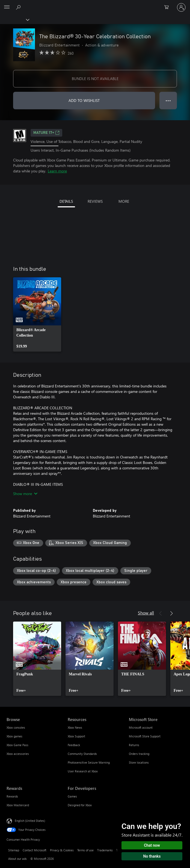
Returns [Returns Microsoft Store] (134, 745)
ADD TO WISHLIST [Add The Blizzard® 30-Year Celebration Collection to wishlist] (84, 100)
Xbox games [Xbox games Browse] (14, 736)
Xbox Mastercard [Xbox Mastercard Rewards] (18, 805)
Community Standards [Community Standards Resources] (82, 754)
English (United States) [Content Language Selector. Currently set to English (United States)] (30, 821)
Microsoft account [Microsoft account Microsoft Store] (141, 727)
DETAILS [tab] (66, 201)
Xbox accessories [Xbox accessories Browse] (18, 754)
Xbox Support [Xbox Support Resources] (76, 736)
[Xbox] (14, 19)
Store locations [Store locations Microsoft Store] (139, 762)
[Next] (171, 613)
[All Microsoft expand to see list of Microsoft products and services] (7, 7)
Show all (146, 613)
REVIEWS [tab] (95, 201)
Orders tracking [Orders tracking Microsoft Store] (139, 754)
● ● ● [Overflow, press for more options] (168, 100)
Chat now (152, 845)
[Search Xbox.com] (19, 7)
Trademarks (105, 850)
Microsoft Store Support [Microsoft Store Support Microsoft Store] (145, 736)
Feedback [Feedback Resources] (74, 745)
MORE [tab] (124, 201)
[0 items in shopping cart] (168, 7)
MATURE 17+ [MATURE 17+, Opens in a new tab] (46, 133)
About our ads (17, 859)
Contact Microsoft (35, 850)
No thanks (152, 856)
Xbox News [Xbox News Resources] (75, 727)
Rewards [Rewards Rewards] (12, 796)
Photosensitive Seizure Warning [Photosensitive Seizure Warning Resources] (89, 762)
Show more (25, 494)
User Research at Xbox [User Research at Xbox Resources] (83, 771)
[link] (37, 314)
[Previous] (161, 613)
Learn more (57, 171)
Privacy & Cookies (62, 850)
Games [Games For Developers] (72, 796)
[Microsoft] (95, 4)
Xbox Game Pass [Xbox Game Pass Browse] (17, 745)
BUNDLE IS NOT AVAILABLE (95, 79)
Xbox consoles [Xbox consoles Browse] (16, 727)
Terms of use (85, 850)
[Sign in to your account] (181, 7)
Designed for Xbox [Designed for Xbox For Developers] (80, 805)
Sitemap (14, 850)
